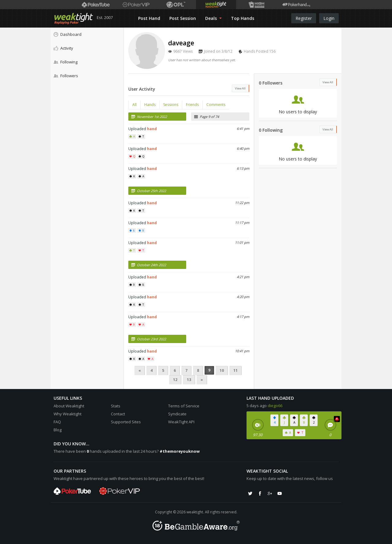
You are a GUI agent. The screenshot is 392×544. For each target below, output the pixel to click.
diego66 (275, 406)
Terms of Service (184, 406)
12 (175, 380)
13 (189, 380)
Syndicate (177, 414)
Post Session (183, 18)
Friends (192, 105)
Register (304, 18)
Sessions (171, 105)
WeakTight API (181, 422)
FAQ (57, 422)
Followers (66, 76)
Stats (116, 406)
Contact (118, 414)
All (134, 105)
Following (66, 62)
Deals (213, 18)
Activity (63, 48)
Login (329, 18)
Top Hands (243, 18)
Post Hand (149, 18)
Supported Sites (126, 422)
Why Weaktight (68, 414)
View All (240, 88)
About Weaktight (69, 406)
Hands (150, 105)
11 (236, 370)
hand (152, 129)
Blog (58, 430)
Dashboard (68, 34)
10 (222, 370)
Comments (216, 105)
